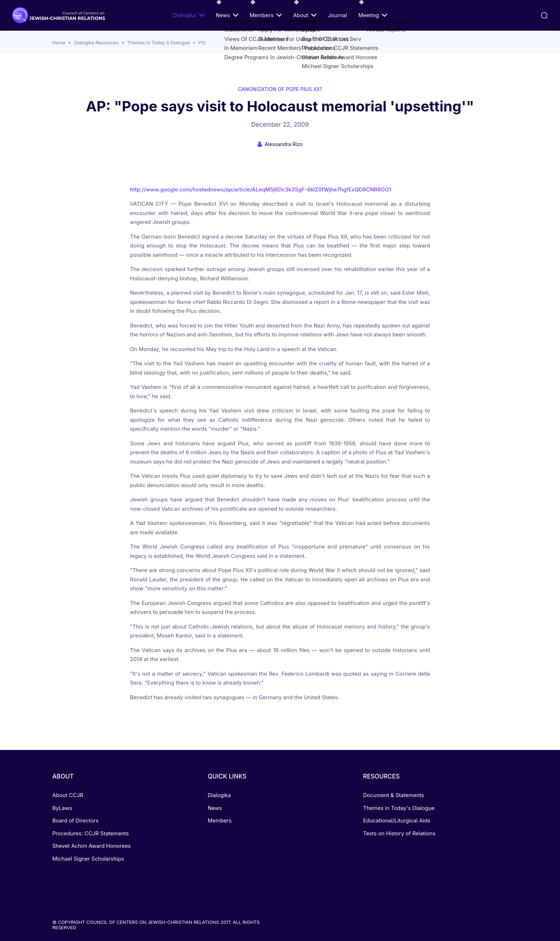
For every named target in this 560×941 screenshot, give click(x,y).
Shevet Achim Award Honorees (92, 846)
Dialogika (189, 15)
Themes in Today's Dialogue (399, 808)
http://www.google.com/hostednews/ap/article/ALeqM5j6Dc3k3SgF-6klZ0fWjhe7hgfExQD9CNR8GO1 (261, 189)
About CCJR (68, 795)
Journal (337, 15)
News (227, 15)
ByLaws (62, 808)
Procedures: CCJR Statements (91, 833)
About (305, 15)
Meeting (373, 15)
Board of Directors (76, 820)
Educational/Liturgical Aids (396, 820)
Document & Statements (393, 795)
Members (266, 15)
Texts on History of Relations (399, 833)
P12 (202, 42)
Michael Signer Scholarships (88, 859)
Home (59, 42)
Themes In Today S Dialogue (158, 42)
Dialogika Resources (96, 42)
